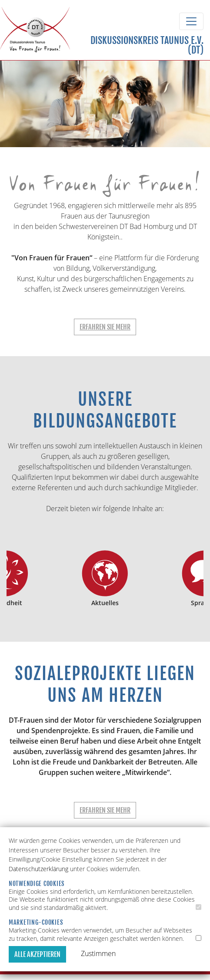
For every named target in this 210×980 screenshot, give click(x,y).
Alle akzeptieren (37, 954)
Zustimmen (98, 953)
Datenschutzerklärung (38, 869)
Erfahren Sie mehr (105, 327)
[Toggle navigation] (191, 21)
